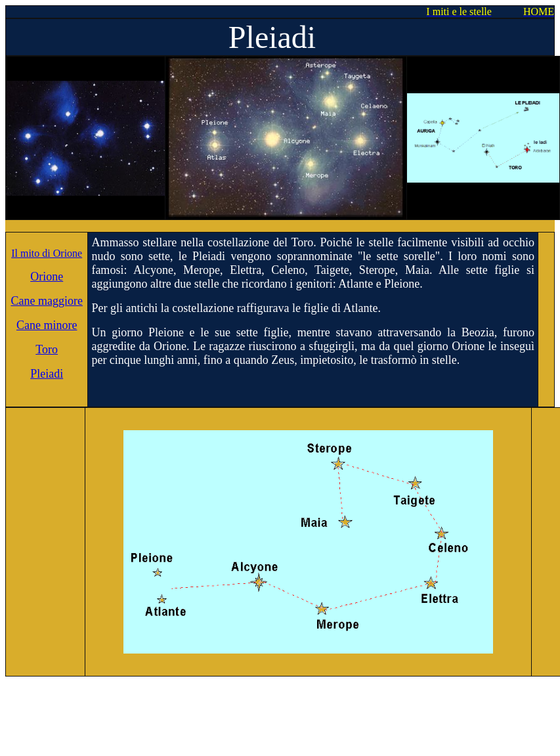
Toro (47, 349)
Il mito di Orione (47, 253)
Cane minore (47, 325)
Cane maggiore (46, 301)
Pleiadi (47, 374)
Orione (47, 277)
